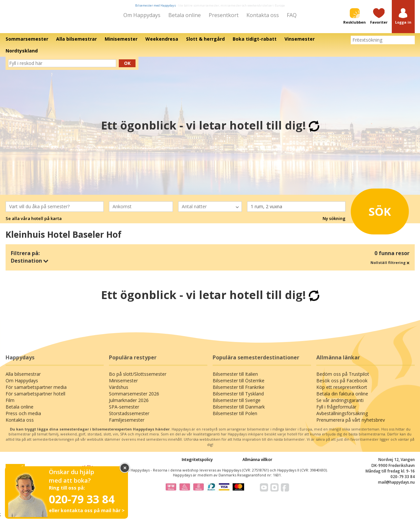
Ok (127, 68)
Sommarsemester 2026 (134, 398)
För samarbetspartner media (36, 392)
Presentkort (224, 15)
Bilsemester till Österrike (239, 385)
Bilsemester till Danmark (239, 411)
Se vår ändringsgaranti (340, 405)
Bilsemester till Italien (235, 379)
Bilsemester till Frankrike (239, 392)
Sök (374, 214)
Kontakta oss (263, 15)
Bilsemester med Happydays (156, 5)
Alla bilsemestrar (23, 379)
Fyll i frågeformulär (336, 411)
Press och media (23, 418)
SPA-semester (124, 411)
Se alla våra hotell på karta (34, 223)
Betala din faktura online (342, 398)
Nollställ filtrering (390, 267)
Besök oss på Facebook (342, 385)
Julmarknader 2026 (129, 405)
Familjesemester (127, 424)
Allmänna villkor (257, 464)
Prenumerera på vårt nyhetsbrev (351, 424)
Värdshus (119, 392)
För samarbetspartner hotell (35, 398)
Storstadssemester (129, 418)
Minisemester (123, 385)
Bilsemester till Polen (235, 418)
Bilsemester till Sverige (237, 405)
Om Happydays (142, 15)
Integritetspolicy (197, 464)
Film (10, 405)
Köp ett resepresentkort (342, 392)
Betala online (185, 15)
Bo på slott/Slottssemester (138, 379)
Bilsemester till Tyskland (238, 398)
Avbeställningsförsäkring (342, 418)
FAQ (292, 15)
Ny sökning (334, 223)
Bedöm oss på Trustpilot (343, 379)
